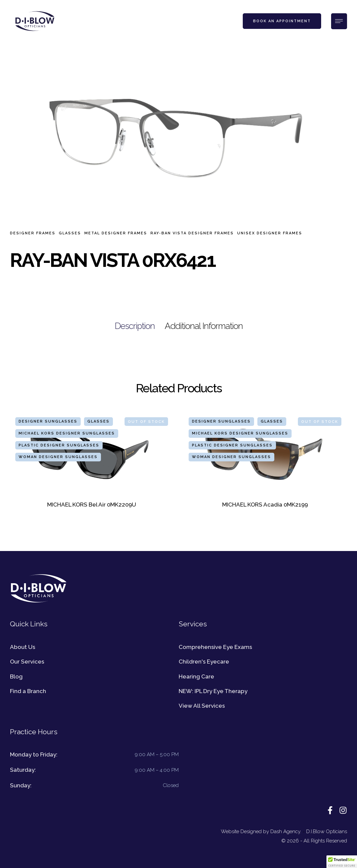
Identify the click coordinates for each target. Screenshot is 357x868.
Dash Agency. (286, 831)
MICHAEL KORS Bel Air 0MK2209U (92, 505)
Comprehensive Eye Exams (215, 647)
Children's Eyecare (204, 662)
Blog (16, 676)
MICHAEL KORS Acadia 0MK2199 (265, 505)
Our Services (27, 662)
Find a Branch (28, 691)
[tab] (135, 326)
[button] (282, 21)
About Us (23, 647)
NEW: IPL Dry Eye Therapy (213, 691)
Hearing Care (196, 676)
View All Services (202, 706)
